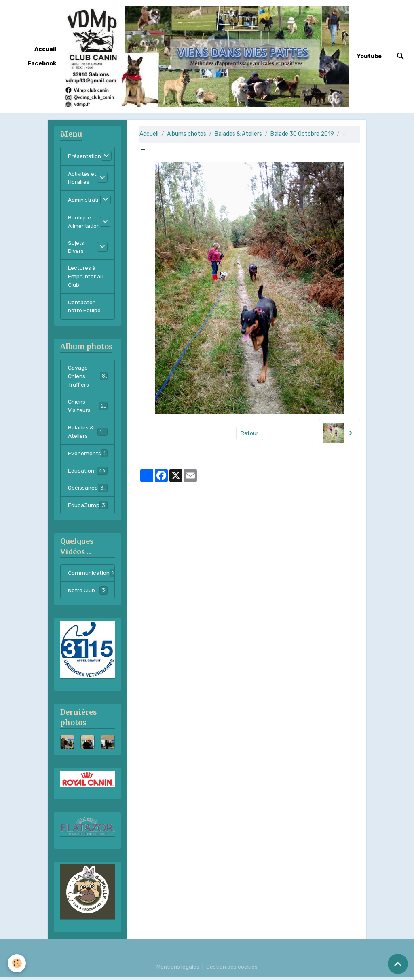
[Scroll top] (398, 964)
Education (88, 473)
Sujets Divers (76, 248)
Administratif (86, 201)
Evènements (90, 456)
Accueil (45, 49)
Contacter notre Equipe (84, 309)
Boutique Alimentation (85, 223)
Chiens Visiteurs (88, 409)
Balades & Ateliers (238, 134)
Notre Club (88, 593)
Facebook (42, 64)
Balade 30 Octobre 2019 (302, 134)
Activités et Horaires (82, 178)
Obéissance (88, 491)
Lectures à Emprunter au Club (86, 279)
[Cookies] (17, 963)
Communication (91, 576)
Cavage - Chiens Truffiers (88, 379)
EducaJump (88, 508)
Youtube (369, 56)
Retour (250, 433)
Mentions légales (178, 970)
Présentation (85, 156)
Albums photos (187, 134)
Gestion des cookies (232, 970)
